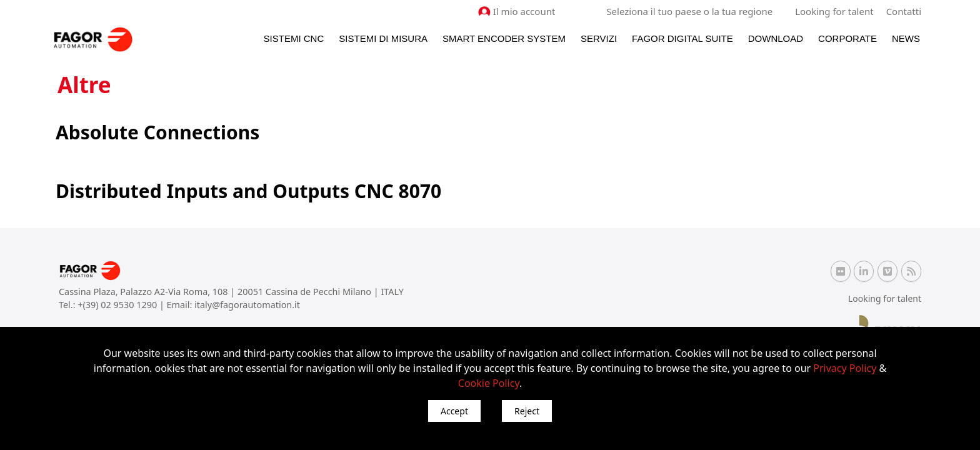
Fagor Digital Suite (682, 38)
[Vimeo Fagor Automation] (887, 271)
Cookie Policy (489, 383)
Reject (527, 411)
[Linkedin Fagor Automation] (864, 271)
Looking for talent (834, 11)
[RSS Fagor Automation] (911, 271)
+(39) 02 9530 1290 (118, 305)
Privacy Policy (845, 368)
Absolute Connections (157, 132)
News (906, 38)
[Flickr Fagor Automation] (841, 271)
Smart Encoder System (504, 38)
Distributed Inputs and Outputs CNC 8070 (248, 191)
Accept (454, 411)
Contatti (904, 11)
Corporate (847, 38)
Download (776, 38)
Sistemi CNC (294, 38)
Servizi (599, 38)
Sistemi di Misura (383, 38)
